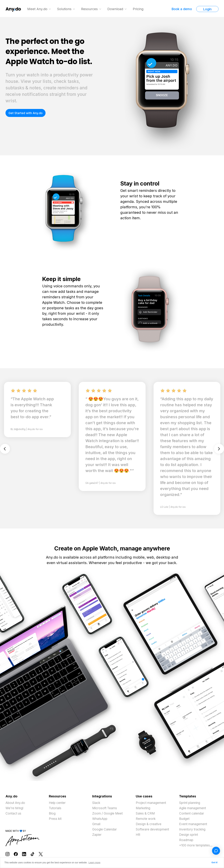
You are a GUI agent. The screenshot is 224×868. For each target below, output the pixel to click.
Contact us (14, 814)
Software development (154, 829)
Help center (58, 803)
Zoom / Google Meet (109, 814)
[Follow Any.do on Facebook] (16, 854)
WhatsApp (100, 819)
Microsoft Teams (105, 808)
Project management (152, 803)
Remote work (146, 819)
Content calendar (193, 814)
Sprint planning (191, 803)
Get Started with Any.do (26, 113)
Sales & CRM (146, 814)
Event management (195, 824)
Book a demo (182, 9)
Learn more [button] (95, 863)
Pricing (139, 9)
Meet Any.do (38, 9)
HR (138, 835)
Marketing (144, 808)
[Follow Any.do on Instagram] (7, 854)
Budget (185, 819)
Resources (90, 9)
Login (207, 9)
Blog (52, 814)
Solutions (65, 9)
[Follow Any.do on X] (41, 854)
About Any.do (16, 803)
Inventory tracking (194, 829)
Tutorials (56, 808)
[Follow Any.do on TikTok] (32, 854)
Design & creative (150, 824)
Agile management (194, 808)
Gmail (97, 824)
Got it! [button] (215, 863)
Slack (96, 803)
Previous (5, 448)
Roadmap (187, 840)
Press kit (56, 819)
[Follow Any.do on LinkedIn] (24, 854)
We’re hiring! (15, 808)
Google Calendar (105, 829)
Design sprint (190, 835)
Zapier (97, 835)
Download (116, 9)
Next (219, 448)
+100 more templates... (197, 845)
